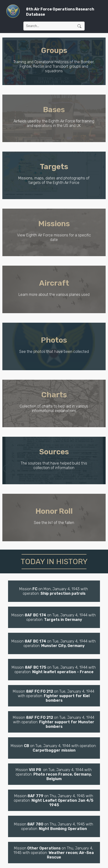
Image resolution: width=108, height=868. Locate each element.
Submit (79, 26)
